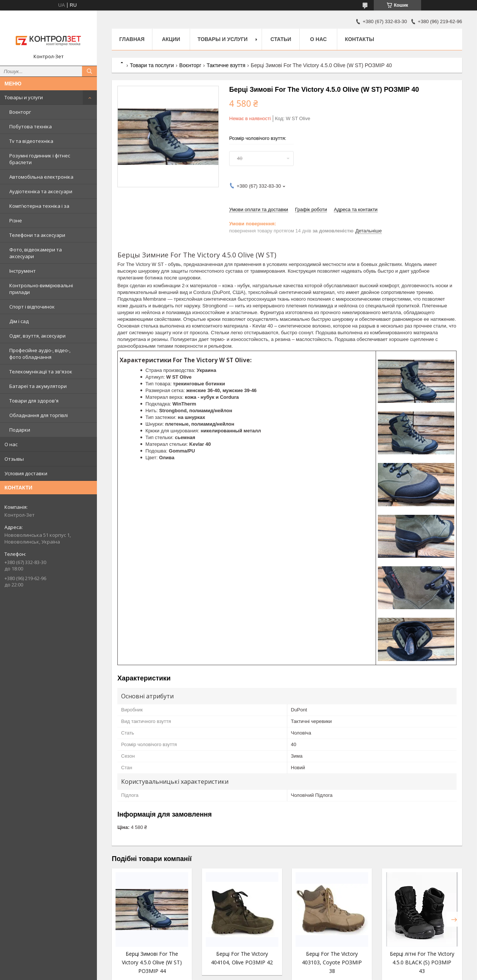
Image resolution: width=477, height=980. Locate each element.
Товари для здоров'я (34, 401)
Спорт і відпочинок (32, 307)
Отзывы (14, 459)
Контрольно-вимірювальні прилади (41, 289)
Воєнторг (20, 112)
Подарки (20, 430)
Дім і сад (19, 321)
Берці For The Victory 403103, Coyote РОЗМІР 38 (332, 962)
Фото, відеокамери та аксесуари (36, 253)
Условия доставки (26, 473)
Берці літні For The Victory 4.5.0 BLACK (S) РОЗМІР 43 (422, 962)
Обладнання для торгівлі (39, 415)
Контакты (359, 39)
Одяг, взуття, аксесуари (37, 336)
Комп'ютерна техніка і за (39, 206)
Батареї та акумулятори (38, 386)
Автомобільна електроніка (41, 177)
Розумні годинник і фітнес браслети (40, 159)
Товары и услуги (24, 97)
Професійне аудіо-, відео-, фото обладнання (40, 354)
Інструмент (23, 271)
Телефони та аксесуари (37, 235)
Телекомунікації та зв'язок (41, 372)
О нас (11, 444)
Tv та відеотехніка (31, 141)
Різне (16, 220)
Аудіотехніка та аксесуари (41, 191)
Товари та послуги (152, 65)
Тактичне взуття (226, 65)
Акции (171, 39)
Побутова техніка (31, 126)
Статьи (281, 39)
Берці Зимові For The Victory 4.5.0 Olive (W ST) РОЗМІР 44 (152, 962)
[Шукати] (89, 71)
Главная (132, 39)
